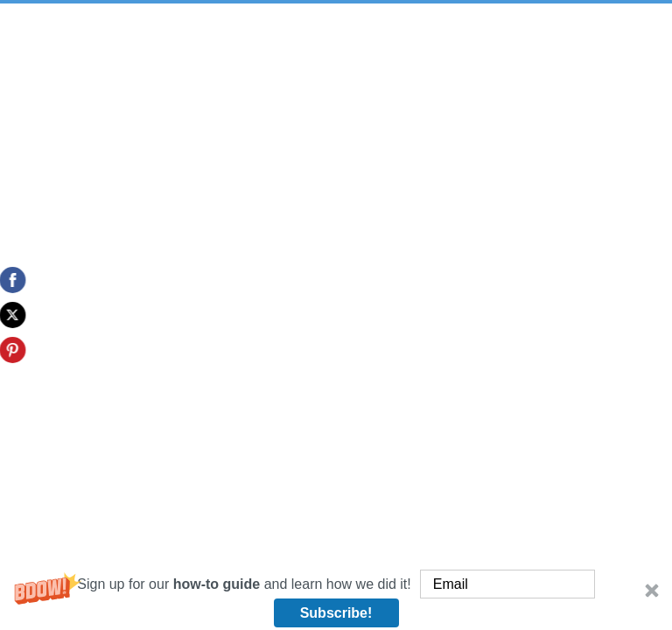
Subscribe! (336, 613)
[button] (336, 598)
